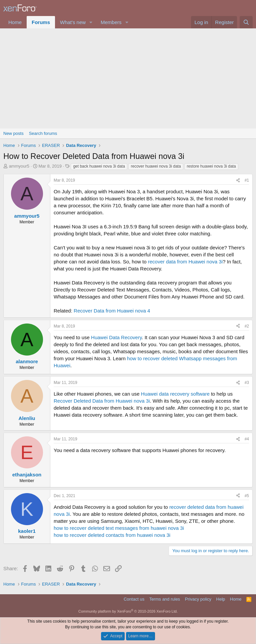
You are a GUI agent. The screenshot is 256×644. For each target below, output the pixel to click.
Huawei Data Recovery (116, 337)
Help (221, 599)
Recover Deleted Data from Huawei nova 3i (102, 401)
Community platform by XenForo (128, 611)
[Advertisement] (128, 78)
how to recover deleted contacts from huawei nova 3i (112, 535)
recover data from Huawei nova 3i (185, 262)
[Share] (238, 180)
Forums (41, 22)
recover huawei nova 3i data (156, 166)
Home (15, 22)
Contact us (134, 599)
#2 (247, 326)
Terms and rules (165, 599)
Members (111, 22)
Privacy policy (198, 599)
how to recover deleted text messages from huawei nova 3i (119, 528)
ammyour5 (19, 166)
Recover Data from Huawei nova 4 (112, 311)
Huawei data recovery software (175, 394)
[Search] (246, 22)
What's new (73, 22)
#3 (247, 383)
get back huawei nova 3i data (99, 166)
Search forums (43, 133)
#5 (247, 496)
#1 (247, 180)
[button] (91, 22)
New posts (13, 133)
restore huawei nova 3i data (211, 166)
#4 (247, 439)
